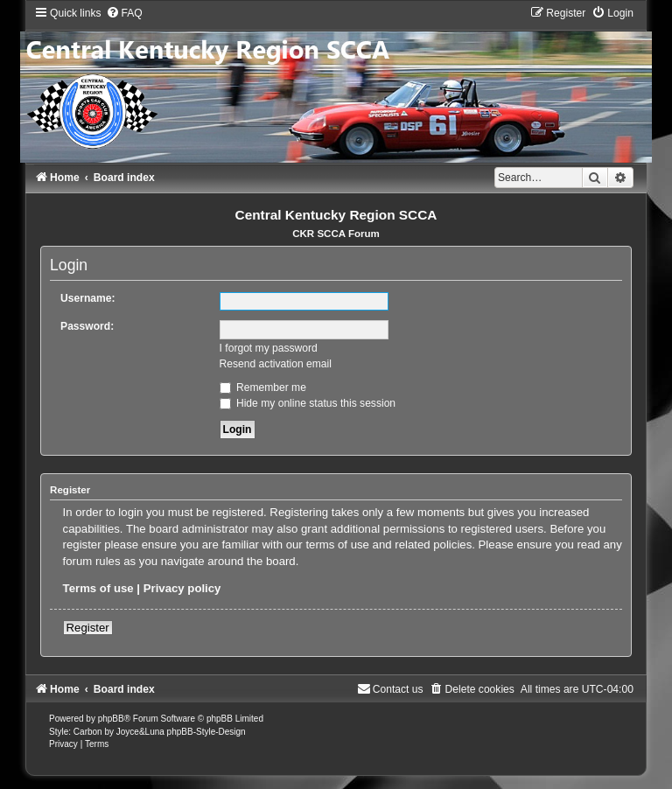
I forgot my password (269, 348)
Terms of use (98, 588)
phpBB (111, 719)
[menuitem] (124, 13)
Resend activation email (276, 364)
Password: (87, 326)
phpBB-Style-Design (206, 732)
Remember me (263, 388)
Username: (88, 298)
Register (88, 628)
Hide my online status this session (308, 403)
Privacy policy (182, 588)
